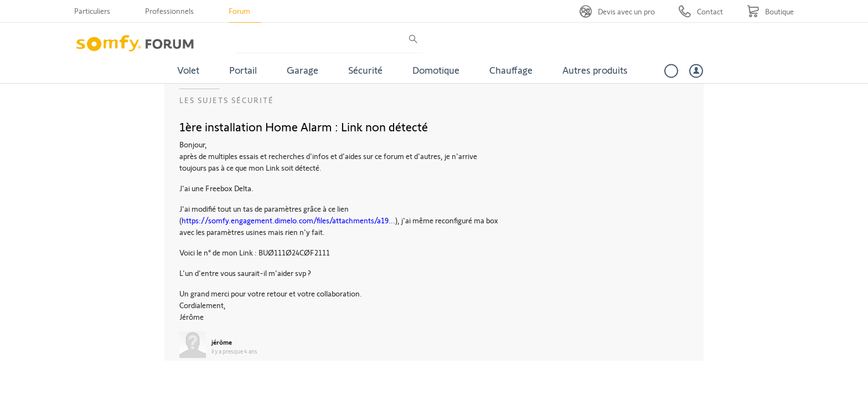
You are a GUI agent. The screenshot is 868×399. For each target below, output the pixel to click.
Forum (239, 11)
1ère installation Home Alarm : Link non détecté (304, 126)
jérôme (222, 342)
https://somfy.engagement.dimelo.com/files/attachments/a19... (288, 220)
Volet (188, 70)
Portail (243, 70)
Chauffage (511, 70)
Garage (303, 70)
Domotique (436, 70)
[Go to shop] (770, 11)
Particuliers (92, 11)
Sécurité (365, 70)
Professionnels (169, 11)
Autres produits (595, 70)
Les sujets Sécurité (227, 100)
